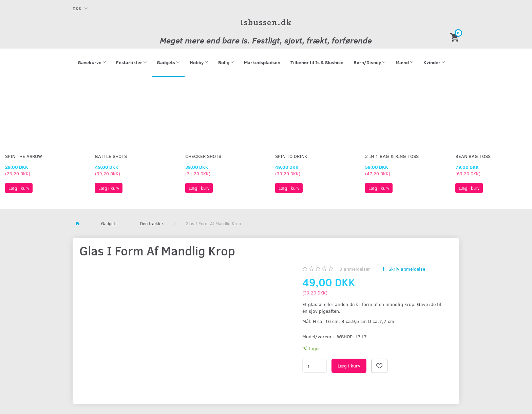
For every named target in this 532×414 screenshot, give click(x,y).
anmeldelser (355, 269)
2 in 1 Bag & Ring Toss (392, 156)
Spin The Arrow (24, 156)
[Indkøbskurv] (456, 37)
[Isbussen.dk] (266, 22)
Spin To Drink (291, 156)
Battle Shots (111, 156)
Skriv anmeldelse (406, 269)
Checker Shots (203, 156)
